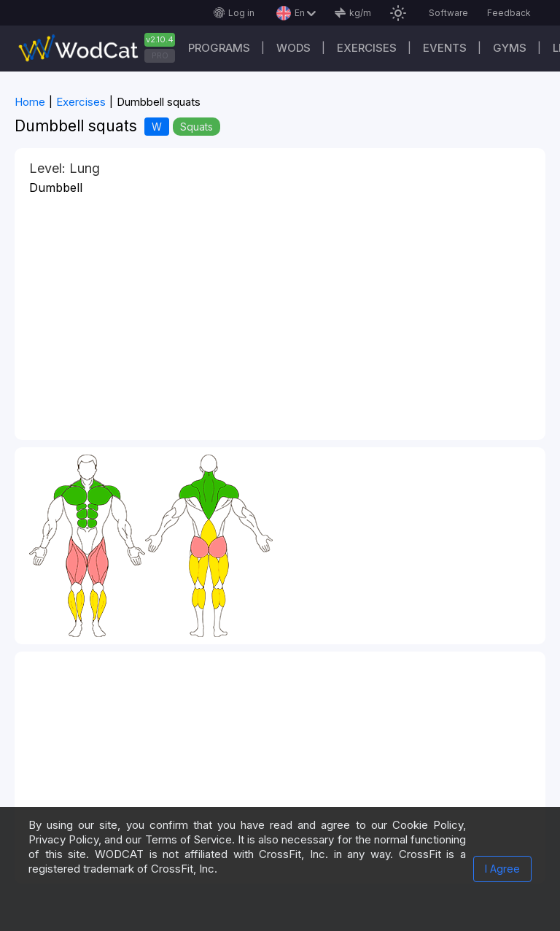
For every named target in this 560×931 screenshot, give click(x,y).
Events (445, 48)
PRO (160, 55)
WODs (293, 48)
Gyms (510, 48)
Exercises (367, 48)
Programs (219, 48)
